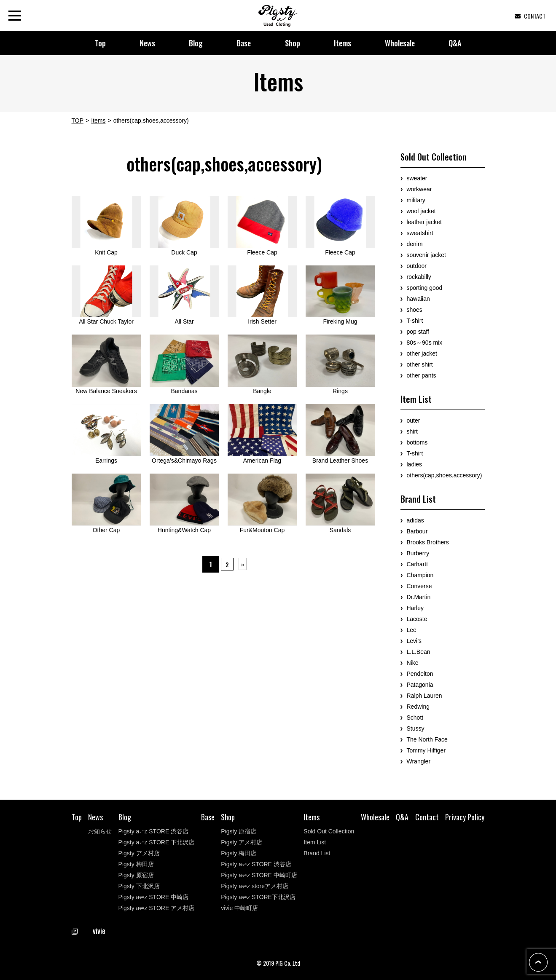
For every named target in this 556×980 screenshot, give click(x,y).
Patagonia (420, 685)
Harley (415, 608)
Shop (293, 43)
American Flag (262, 434)
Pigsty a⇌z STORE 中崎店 (154, 897)
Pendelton (420, 674)
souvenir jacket (426, 255)
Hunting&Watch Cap (184, 503)
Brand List (317, 853)
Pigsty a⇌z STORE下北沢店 (258, 897)
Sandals (340, 503)
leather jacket (424, 222)
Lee (412, 630)
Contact (427, 817)
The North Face (427, 739)
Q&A (455, 43)
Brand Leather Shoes (340, 434)
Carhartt (418, 564)
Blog (196, 43)
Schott (415, 718)
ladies (415, 464)
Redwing (418, 707)
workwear (419, 189)
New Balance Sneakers (106, 364)
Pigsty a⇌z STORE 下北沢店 (157, 842)
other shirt (420, 364)
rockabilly (419, 277)
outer (414, 420)
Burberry (418, 553)
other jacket (422, 353)
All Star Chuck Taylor (106, 295)
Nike (413, 663)
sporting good (425, 288)
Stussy (416, 728)
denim (415, 244)
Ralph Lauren (424, 696)
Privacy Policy (465, 817)
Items (342, 43)
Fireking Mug (340, 295)
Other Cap (106, 503)
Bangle (262, 364)
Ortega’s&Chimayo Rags (184, 434)
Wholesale (400, 43)
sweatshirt (420, 233)
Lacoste (417, 619)
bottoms (417, 442)
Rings (340, 364)
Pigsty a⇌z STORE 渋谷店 (154, 831)
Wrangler (419, 761)
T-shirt (415, 321)
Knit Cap (106, 226)
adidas (415, 520)
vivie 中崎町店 (239, 908)
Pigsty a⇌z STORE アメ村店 (157, 908)
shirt (412, 431)
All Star (184, 295)
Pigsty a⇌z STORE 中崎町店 (259, 875)
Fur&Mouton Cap (262, 503)
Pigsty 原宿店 (136, 875)
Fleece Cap (262, 226)
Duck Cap (184, 226)
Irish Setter (262, 295)
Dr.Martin (419, 597)
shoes (415, 310)
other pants (422, 375)
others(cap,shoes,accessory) (445, 475)
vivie (89, 931)
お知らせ (100, 831)
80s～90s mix (425, 343)
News (147, 43)
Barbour (417, 531)
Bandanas (184, 364)
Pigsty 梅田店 (136, 864)
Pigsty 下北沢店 (139, 886)
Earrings (106, 434)
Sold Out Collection (329, 831)
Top (100, 43)
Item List (315, 842)
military (416, 200)
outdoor (417, 266)
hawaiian (418, 299)
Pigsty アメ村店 (139, 853)
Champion (420, 575)
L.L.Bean (419, 652)
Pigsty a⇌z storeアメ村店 (255, 886)
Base (244, 43)
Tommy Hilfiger (426, 750)
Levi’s (414, 641)
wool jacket (421, 211)
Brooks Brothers (428, 542)
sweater (417, 178)
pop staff (418, 332)
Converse (419, 586)
